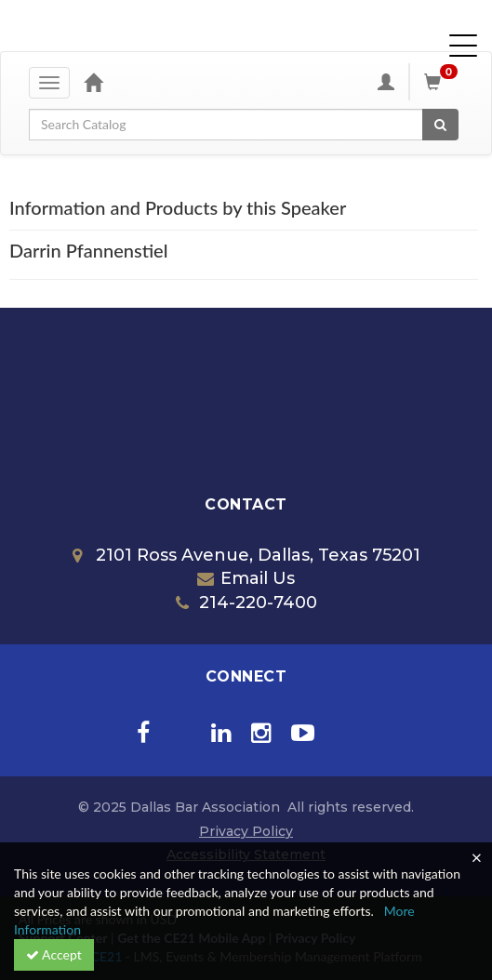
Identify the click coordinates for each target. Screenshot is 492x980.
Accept (54, 954)
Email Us (246, 578)
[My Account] (386, 82)
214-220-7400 (246, 603)
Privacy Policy (246, 831)
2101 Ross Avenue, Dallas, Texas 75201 (246, 555)
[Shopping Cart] (444, 82)
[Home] (93, 82)
